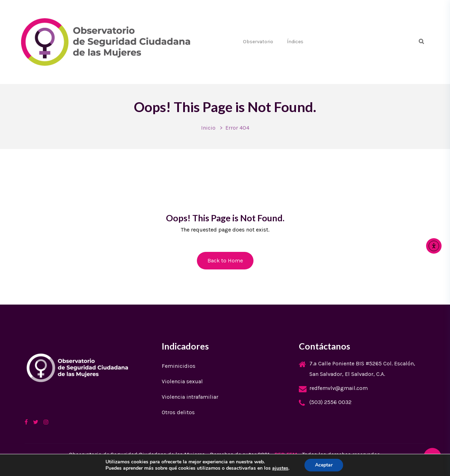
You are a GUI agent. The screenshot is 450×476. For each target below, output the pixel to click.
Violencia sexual (182, 381)
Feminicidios (179, 366)
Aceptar (324, 465)
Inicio (208, 128)
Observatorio (258, 42)
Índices (295, 42)
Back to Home (225, 260)
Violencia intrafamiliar (190, 397)
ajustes (280, 468)
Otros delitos (178, 412)
